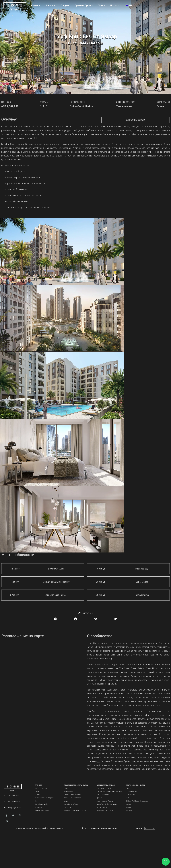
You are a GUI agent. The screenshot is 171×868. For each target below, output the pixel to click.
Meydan (129, 807)
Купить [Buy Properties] (36, 5)
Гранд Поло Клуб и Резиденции (107, 804)
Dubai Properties (131, 792)
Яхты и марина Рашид (105, 801)
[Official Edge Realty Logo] (16, 787)
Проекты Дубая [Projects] (84, 5)
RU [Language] (130, 5)
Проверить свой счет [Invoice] (42, 810)
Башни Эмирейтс (103, 795)
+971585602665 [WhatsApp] (12, 802)
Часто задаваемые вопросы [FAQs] (44, 798)
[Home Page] (15, 6)
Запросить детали (136, 120)
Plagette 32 (68, 807)
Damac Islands (102, 807)
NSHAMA (129, 810)
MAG (128, 798)
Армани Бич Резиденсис (72, 798)
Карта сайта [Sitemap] (39, 807)
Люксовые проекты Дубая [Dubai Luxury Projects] (76, 785)
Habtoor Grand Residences (73, 795)
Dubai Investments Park (105, 810)
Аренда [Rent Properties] (50, 5)
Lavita (66, 788)
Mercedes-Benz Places (71, 804)
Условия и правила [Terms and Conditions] (55, 829)
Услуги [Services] (102, 5)
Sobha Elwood (68, 792)
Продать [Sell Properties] (65, 5)
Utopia (66, 801)
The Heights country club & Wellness (109, 792)
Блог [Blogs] (36, 801)
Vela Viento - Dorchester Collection (75, 810)
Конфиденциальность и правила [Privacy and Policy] (31, 829)
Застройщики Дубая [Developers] (42, 804)
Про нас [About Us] (116, 5)
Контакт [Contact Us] (37, 792)
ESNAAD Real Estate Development (137, 801)
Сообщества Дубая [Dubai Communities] (106, 785)
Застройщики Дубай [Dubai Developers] (136, 785)
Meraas (128, 804)
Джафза (99, 798)
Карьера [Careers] (38, 795)
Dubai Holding (131, 795)
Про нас (38, 785)
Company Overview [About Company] (41, 788)
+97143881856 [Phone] (11, 795)
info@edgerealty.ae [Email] (13, 808)
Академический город (104, 788)
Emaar (128, 788)
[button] (7, 816)
